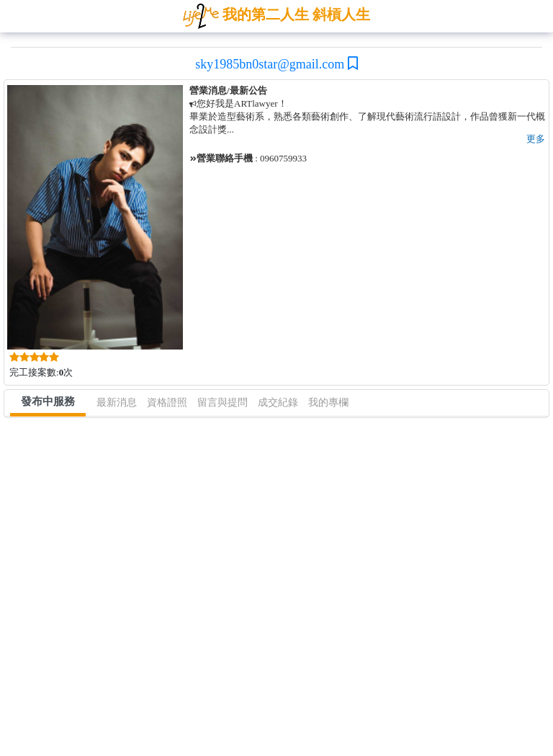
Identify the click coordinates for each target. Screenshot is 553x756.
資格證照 (167, 403)
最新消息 (117, 403)
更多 (536, 139)
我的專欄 (328, 403)
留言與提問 (222, 403)
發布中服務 (48, 401)
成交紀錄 (278, 403)
